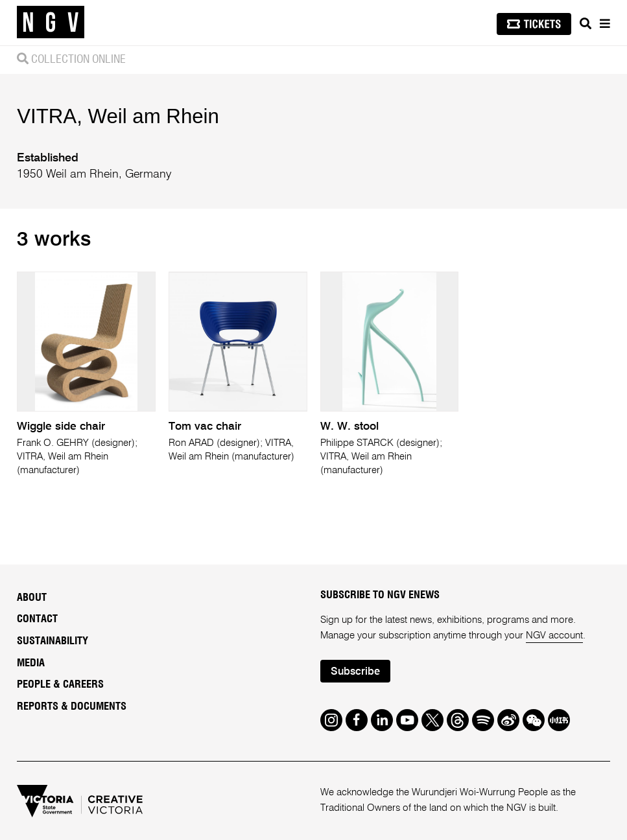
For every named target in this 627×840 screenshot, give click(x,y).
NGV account (554, 636)
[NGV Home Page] (51, 23)
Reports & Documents (72, 706)
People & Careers (60, 684)
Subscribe (355, 672)
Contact (37, 619)
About (32, 598)
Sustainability (53, 641)
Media (31, 663)
